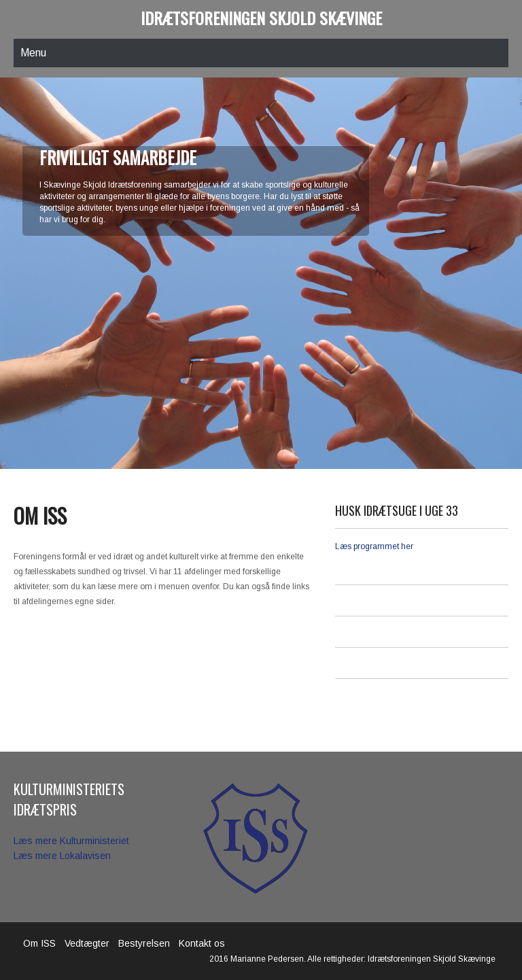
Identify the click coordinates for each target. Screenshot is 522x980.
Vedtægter (87, 943)
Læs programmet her (374, 546)
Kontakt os (202, 943)
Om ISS (39, 943)
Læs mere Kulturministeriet (71, 841)
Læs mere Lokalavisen (62, 856)
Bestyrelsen (144, 943)
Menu (33, 53)
